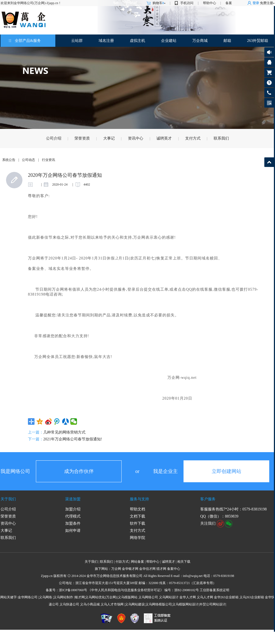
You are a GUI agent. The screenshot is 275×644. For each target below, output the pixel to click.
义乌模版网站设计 (185, 604)
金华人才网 (188, 597)
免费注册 (267, 3)
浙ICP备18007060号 (73, 590)
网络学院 (137, 538)
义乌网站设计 (169, 597)
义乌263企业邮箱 (252, 597)
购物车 (159, 3)
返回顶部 (269, 162)
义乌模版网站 (128, 597)
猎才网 (161, 569)
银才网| (80, 597)
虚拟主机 (137, 41)
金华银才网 (130, 569)
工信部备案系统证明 (214, 590)
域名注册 (106, 41)
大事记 (109, 138)
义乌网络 (45, 597)
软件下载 (137, 523)
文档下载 (137, 516)
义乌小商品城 (90, 604)
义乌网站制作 (63, 597)
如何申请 (73, 531)
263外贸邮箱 (258, 41)
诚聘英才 (164, 138)
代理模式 (73, 516)
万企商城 (200, 41)
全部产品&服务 (28, 41)
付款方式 (122, 562)
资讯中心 (136, 138)
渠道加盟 (73, 499)
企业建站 (169, 41)
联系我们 (221, 138)
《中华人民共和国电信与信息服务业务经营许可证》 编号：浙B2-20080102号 (143, 590)
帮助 (269, 83)
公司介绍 (54, 138)
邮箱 (227, 41)
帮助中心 (210, 3)
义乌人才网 (205, 597)
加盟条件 (73, 523)
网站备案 (137, 562)
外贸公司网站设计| (213, 604)
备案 (229, 3)
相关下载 (184, 562)
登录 (256, 3)
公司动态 (28, 160)
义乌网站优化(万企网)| (101, 597)
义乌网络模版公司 (159, 604)
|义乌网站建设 (134, 604)
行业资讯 (48, 160)
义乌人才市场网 (112, 604)
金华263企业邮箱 (226, 597)
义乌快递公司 (69, 604)
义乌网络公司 (148, 597)
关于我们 (8, 499)
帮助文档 (137, 509)
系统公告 (9, 160)
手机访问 (187, 3)
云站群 (77, 41)
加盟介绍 (73, 509)
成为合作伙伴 (79, 471)
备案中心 (174, 569)
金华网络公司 (28, 597)
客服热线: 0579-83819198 (269, 94)
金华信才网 (147, 569)
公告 (269, 52)
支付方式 (193, 138)
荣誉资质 (82, 138)
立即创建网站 (227, 471)
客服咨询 (269, 62)
